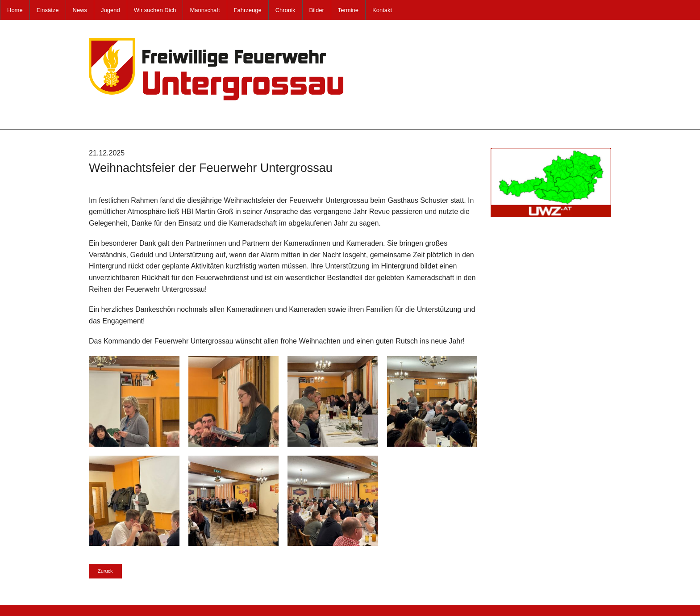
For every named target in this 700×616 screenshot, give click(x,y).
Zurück (105, 571)
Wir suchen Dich (155, 10)
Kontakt (382, 10)
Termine (348, 10)
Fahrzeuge (248, 10)
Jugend (110, 10)
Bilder (317, 10)
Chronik (285, 10)
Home (15, 10)
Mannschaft (205, 10)
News (80, 10)
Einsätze (48, 10)
